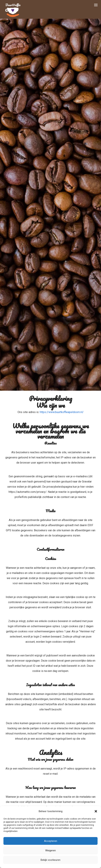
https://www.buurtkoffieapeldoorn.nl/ (62, 412)
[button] (96, 811)
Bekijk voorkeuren (50, 860)
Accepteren (51, 841)
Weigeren (50, 850)
